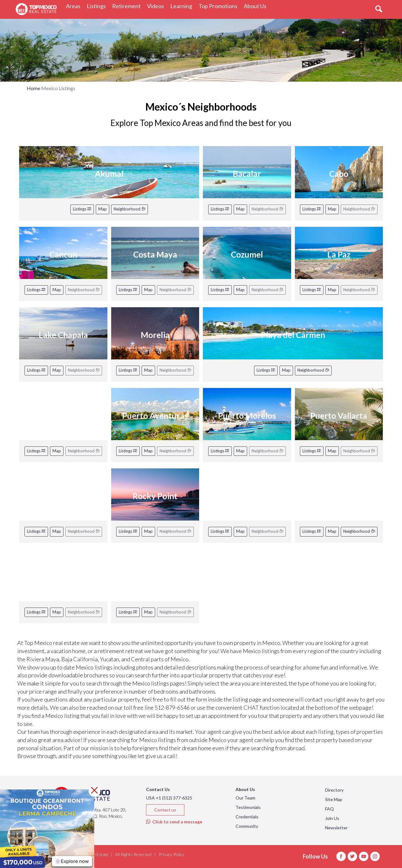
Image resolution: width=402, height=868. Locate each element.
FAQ (329, 809)
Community (247, 826)
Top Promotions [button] (220, 6)
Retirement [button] (128, 6)
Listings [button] (98, 6)
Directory (334, 790)
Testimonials (248, 807)
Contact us (165, 810)
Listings (82, 209)
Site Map (334, 799)
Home (33, 88)
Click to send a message (174, 822)
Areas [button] (75, 6)
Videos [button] (157, 6)
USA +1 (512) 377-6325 (169, 798)
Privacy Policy (171, 854)
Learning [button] (183, 6)
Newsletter (336, 828)
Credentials (247, 817)
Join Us (332, 818)
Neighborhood (130, 209)
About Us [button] (257, 6)
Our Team (245, 798)
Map (103, 209)
